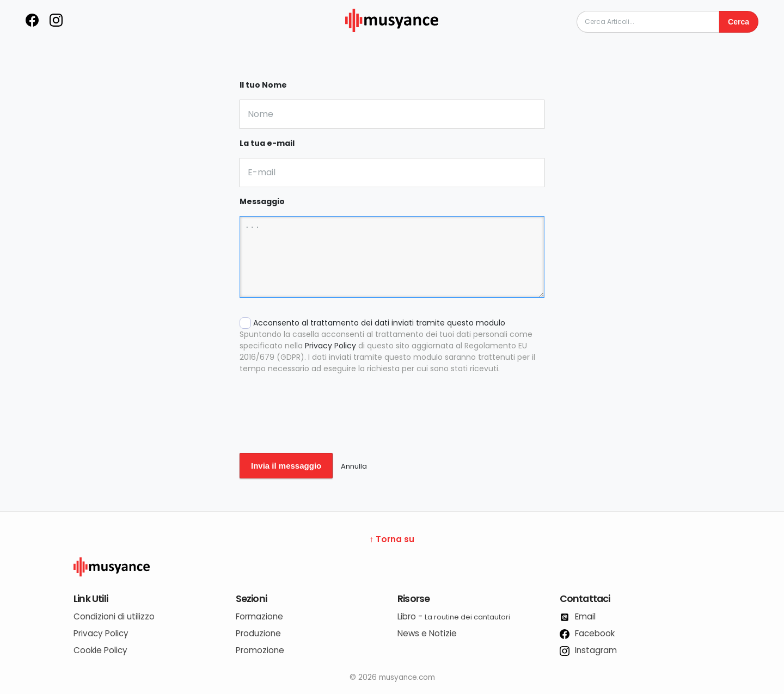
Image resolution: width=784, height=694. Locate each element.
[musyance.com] (392, 39)
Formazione (259, 616)
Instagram (588, 650)
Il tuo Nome (263, 85)
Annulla (354, 466)
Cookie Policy (100, 650)
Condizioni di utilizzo (114, 616)
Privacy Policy (330, 346)
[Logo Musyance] (392, 567)
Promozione (260, 650)
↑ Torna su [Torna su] (392, 539)
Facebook (587, 633)
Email (578, 616)
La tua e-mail (267, 143)
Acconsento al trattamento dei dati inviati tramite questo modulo (392, 346)
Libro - (454, 616)
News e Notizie (427, 633)
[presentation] (322, 421)
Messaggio (262, 201)
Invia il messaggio (286, 466)
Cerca (739, 22)
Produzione (258, 633)
